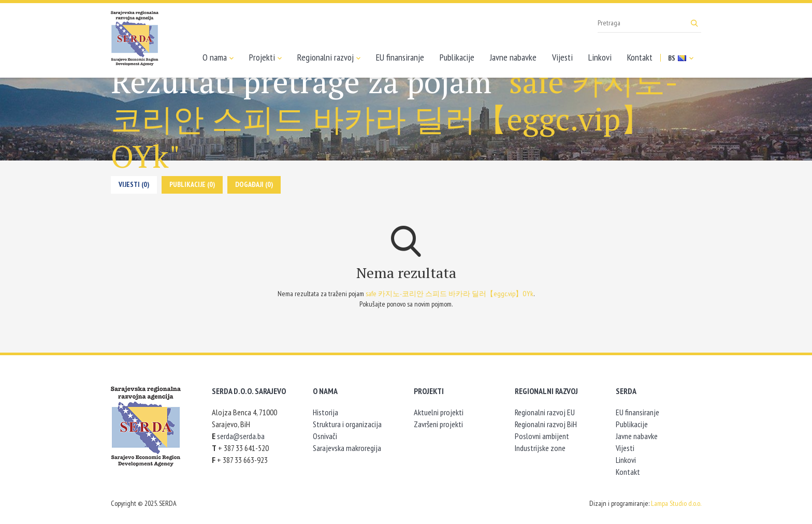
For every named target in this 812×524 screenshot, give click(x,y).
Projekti (265, 57)
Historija (325, 412)
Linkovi (600, 57)
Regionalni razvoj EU (545, 412)
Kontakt (640, 57)
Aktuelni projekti (439, 412)
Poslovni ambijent (542, 436)
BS (681, 58)
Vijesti (562, 57)
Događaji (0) (254, 184)
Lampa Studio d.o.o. (676, 503)
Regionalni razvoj (329, 57)
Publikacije (457, 57)
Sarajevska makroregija (347, 448)
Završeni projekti (438, 424)
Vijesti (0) (134, 184)
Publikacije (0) (192, 184)
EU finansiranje (400, 57)
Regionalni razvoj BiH (546, 424)
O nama (218, 57)
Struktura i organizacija (347, 424)
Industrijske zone (540, 448)
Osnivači (325, 436)
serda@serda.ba (241, 436)
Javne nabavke (513, 57)
